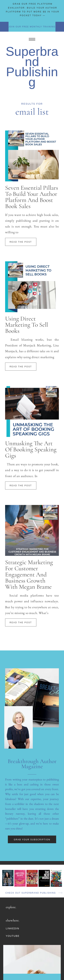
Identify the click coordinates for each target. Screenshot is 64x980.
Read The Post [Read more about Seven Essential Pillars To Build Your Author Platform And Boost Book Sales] (21, 242)
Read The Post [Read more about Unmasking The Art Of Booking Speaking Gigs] (21, 485)
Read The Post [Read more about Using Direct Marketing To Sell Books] (21, 367)
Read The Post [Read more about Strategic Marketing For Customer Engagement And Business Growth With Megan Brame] (21, 622)
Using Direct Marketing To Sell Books (27, 325)
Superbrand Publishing (32, 67)
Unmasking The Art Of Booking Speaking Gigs (31, 449)
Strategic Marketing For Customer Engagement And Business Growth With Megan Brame (29, 574)
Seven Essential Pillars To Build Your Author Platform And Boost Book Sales (32, 197)
